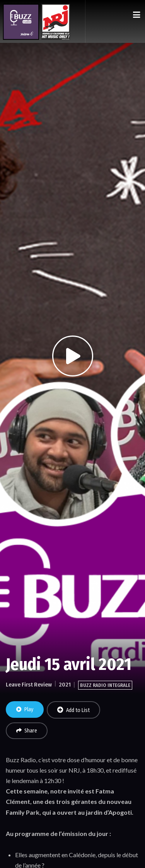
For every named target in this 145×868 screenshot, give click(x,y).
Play (25, 709)
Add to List (73, 710)
